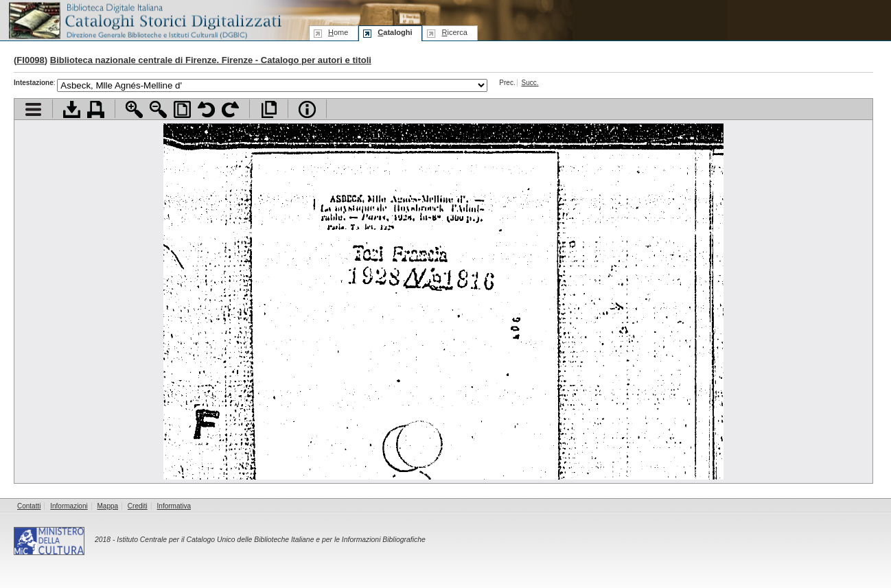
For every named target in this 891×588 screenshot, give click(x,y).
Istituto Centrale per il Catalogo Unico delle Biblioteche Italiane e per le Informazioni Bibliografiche (271, 540)
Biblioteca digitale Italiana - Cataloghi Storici (144, 20)
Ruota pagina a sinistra (206, 109)
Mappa (108, 506)
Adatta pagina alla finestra (182, 109)
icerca (454, 32)
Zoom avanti (134, 109)
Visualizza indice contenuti (33, 109)
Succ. (530, 83)
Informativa (174, 506)
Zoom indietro (158, 109)
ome (338, 32)
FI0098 (30, 60)
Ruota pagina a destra (230, 109)
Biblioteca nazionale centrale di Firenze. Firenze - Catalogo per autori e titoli (211, 60)
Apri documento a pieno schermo (269, 109)
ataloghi (395, 32)
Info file (307, 109)
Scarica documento (72, 109)
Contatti (29, 506)
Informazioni (69, 506)
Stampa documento (96, 109)
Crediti (138, 506)
